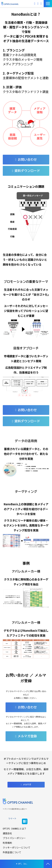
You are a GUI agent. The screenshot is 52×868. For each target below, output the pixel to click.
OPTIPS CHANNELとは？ (15, 829)
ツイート (12, 819)
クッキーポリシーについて (17, 848)
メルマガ (35, 4)
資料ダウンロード (41, 4)
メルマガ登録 (27, 736)
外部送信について (12, 852)
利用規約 (7, 843)
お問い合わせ (38, 4)
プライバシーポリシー (14, 838)
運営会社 (7, 833)
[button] (48, 4)
